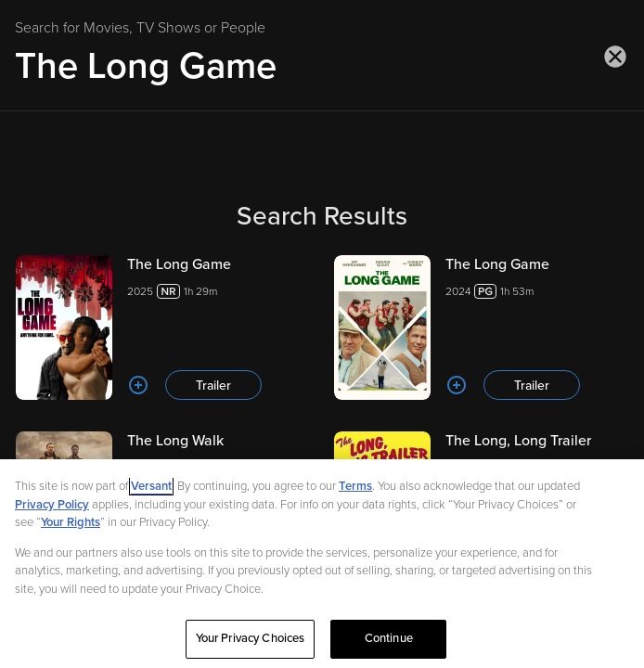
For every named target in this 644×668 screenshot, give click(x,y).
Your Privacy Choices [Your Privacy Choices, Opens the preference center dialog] (251, 645)
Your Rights (71, 528)
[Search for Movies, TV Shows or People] (322, 66)
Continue (389, 645)
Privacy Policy (52, 510)
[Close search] (615, 57)
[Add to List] (138, 385)
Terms (355, 492)
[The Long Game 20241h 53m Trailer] (481, 328)
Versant (151, 492)
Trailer (213, 385)
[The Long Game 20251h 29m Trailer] (163, 328)
